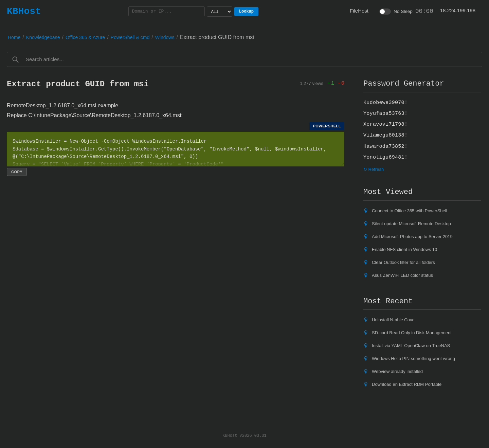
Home (14, 37)
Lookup (246, 11)
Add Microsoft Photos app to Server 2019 (412, 237)
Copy (17, 172)
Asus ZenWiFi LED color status (402, 275)
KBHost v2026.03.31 (244, 435)
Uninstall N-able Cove (393, 320)
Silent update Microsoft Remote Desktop (411, 224)
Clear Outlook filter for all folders (403, 262)
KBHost (24, 11)
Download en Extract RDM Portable (407, 384)
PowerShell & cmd (130, 37)
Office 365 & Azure (85, 37)
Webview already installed (397, 371)
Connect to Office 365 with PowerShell (410, 211)
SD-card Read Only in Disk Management (412, 333)
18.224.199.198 (458, 10)
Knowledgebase (43, 37)
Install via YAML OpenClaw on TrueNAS (411, 346)
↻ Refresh (374, 169)
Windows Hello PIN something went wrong (413, 359)
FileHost (359, 11)
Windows (165, 37)
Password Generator (404, 84)
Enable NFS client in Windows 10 (404, 249)
